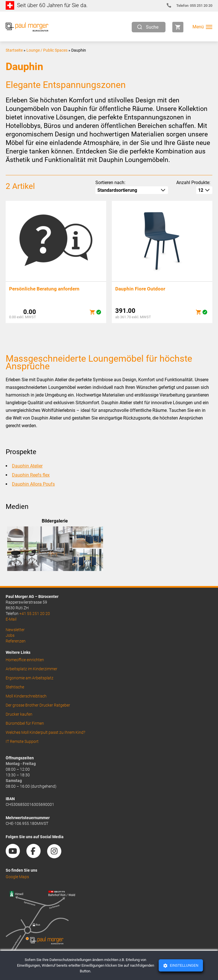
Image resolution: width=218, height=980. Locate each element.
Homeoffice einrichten (25, 660)
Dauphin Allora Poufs (33, 484)
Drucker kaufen (19, 714)
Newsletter (15, 630)
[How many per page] (204, 190)
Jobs (10, 635)
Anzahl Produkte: (193, 183)
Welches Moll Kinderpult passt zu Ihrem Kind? (45, 732)
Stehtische (15, 687)
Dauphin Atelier (27, 466)
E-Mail (11, 619)
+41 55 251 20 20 (35, 614)
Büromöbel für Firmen (25, 723)
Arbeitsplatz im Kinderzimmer (32, 669)
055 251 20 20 (192, 6)
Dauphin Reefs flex (31, 475)
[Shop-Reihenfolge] (132, 190)
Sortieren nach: (110, 183)
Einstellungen (184, 966)
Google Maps (17, 877)
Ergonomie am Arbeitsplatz (30, 678)
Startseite (14, 50)
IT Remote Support (22, 741)
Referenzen (16, 641)
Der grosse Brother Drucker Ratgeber (38, 705)
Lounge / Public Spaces (47, 50)
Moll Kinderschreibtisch (26, 696)
